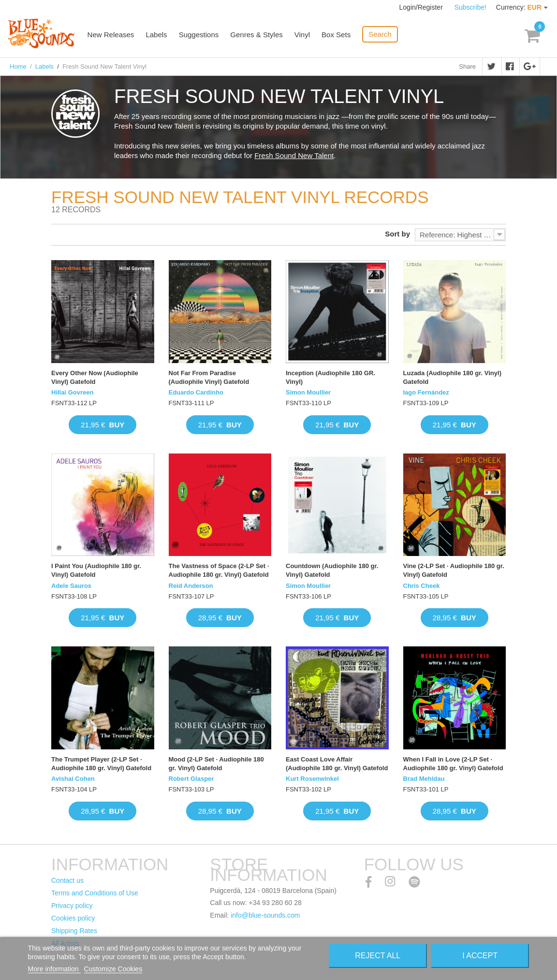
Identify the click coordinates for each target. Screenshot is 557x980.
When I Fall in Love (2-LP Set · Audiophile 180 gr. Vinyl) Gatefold (453, 764)
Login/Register (422, 7)
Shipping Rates (74, 931)
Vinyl (303, 35)
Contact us (67, 880)
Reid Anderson (191, 586)
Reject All (378, 956)
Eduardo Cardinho (196, 392)
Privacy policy (72, 906)
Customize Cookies (113, 969)
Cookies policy (73, 918)
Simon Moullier (308, 392)
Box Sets (337, 35)
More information (54, 969)
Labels (157, 35)
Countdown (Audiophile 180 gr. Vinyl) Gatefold (332, 570)
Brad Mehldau (424, 779)
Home (18, 66)
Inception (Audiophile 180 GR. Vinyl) (330, 377)
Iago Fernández (426, 392)
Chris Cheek (422, 586)
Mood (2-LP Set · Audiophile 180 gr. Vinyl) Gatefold (216, 764)
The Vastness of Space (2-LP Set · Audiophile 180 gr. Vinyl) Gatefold (219, 570)
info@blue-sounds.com (265, 915)
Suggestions (199, 35)
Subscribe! (470, 7)
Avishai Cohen (73, 779)
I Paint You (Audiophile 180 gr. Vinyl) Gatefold (96, 570)
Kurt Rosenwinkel (312, 779)
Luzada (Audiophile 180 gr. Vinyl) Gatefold (452, 377)
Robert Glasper (191, 779)
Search (381, 34)
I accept (480, 956)
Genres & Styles (257, 35)
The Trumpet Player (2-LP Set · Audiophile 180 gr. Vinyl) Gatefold (101, 764)
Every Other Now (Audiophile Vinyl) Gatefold (95, 377)
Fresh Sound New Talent (294, 155)
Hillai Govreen (72, 392)
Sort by (397, 234)
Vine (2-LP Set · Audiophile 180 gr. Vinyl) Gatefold (454, 570)
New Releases (111, 35)
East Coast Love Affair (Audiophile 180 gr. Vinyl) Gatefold (337, 764)
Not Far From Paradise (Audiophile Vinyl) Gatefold (209, 377)
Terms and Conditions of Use (95, 893)
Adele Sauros (71, 586)
